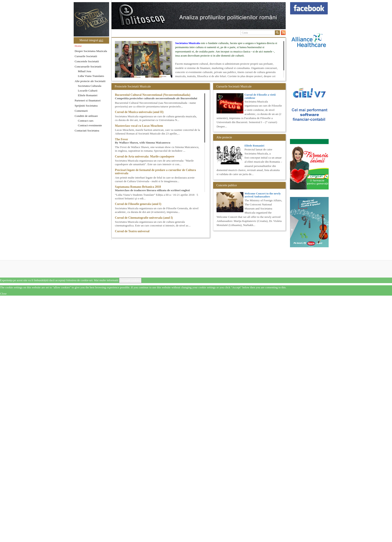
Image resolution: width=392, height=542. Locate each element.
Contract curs (86, 121)
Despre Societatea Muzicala (91, 51)
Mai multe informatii (106, 280)
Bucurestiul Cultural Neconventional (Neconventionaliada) (153, 95)
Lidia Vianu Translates (91, 76)
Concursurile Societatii (88, 66)
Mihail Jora (85, 71)
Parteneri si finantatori (88, 100)
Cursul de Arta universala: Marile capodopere (145, 156)
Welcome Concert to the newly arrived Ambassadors (263, 195)
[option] (199, 16)
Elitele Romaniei (88, 95)
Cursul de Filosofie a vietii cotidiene (260, 96)
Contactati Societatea (87, 131)
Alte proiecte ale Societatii (90, 81)
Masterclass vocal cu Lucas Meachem (139, 126)
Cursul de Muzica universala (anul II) (139, 112)
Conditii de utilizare (86, 116)
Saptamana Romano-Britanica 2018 (138, 187)
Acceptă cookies (130, 280)
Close (3, 294)
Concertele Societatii (87, 61)
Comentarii (81, 111)
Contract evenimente (90, 125)
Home (78, 46)
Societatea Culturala (90, 86)
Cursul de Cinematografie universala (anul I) (144, 218)
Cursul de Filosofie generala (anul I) (138, 204)
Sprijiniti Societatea (86, 106)
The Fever (121, 139)
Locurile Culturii (88, 91)
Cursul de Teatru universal (132, 231)
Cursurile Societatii (86, 56)
